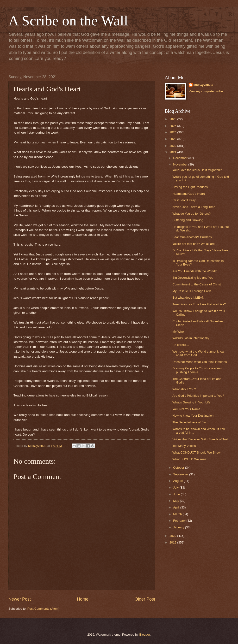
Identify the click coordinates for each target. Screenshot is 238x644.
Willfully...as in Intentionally (191, 338)
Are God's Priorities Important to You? (198, 396)
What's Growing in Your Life (191, 402)
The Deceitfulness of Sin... (190, 422)
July (176, 487)
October (179, 468)
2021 (173, 152)
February (180, 521)
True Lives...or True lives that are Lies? (199, 304)
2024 (173, 132)
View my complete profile (206, 91)
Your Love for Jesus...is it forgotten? (197, 170)
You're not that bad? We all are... (195, 244)
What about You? (184, 389)
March (178, 514)
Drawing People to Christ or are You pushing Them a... (197, 370)
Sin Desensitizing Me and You (193, 278)
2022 (173, 146)
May (176, 501)
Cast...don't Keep (184, 200)
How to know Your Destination (193, 416)
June (177, 494)
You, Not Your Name (186, 409)
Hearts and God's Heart (189, 194)
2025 (173, 126)
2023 (173, 139)
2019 (173, 542)
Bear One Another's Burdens (192, 237)
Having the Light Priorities (190, 187)
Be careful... (181, 345)
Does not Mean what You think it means (200, 362)
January (179, 527)
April (177, 507)
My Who (178, 332)
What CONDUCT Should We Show (196, 452)
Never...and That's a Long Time (194, 207)
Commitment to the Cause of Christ (197, 284)
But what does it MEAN (188, 298)
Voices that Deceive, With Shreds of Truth (201, 439)
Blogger (145, 635)
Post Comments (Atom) (44, 609)
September (181, 474)
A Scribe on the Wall (68, 21)
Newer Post (20, 599)
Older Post (145, 599)
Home (83, 599)
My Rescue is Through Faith (192, 291)
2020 (173, 536)
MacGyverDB (203, 85)
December (181, 158)
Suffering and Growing (188, 220)
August (178, 481)
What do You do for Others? (191, 214)
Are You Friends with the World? (194, 271)
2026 (173, 119)
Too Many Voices (184, 446)
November (181, 164)
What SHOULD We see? (189, 459)
